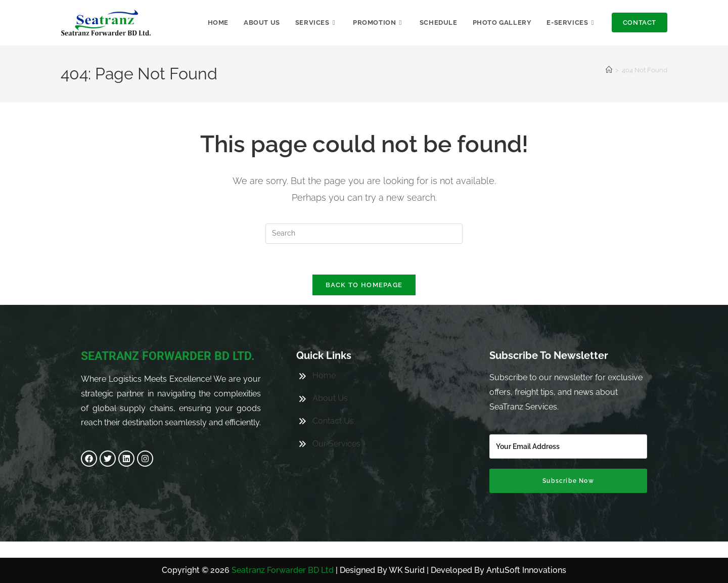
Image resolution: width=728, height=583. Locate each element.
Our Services (336, 420)
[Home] (609, 70)
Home (324, 352)
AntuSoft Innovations (526, 570)
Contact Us (333, 398)
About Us (330, 375)
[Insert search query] (364, 234)
